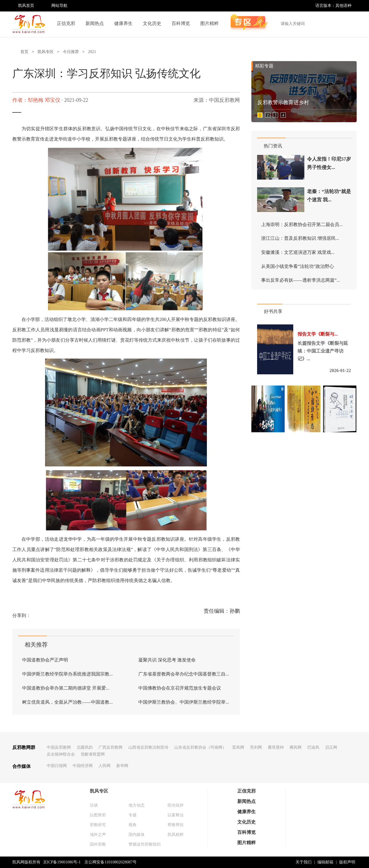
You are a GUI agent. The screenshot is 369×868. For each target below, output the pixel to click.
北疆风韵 (85, 747)
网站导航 (59, 6)
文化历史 (152, 23)
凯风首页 (26, 6)
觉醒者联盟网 (93, 754)
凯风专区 (46, 52)
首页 (24, 52)
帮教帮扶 (176, 825)
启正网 (331, 747)
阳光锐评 (176, 805)
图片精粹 (209, 23)
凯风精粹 (176, 835)
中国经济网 (83, 766)
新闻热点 (95, 23)
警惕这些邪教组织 (145, 844)
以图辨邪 (98, 815)
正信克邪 (66, 23)
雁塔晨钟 (276, 747)
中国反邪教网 (59, 747)
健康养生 (123, 23)
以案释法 (176, 815)
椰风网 (296, 747)
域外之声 (98, 835)
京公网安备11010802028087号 (110, 862)
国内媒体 (137, 835)
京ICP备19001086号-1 (62, 862)
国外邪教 (98, 844)
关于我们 (304, 862)
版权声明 (347, 862)
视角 (133, 825)
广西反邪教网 (110, 747)
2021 (92, 52)
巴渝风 (313, 747)
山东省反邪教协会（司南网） (200, 747)
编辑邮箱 (325, 862)
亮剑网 (256, 747)
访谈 (94, 805)
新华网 (122, 766)
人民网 (104, 766)
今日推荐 (71, 52)
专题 (133, 815)
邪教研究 (98, 825)
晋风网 (238, 747)
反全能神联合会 (61, 754)
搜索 (349, 24)
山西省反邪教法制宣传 (148, 747)
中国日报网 (57, 766)
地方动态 (137, 805)
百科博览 (181, 23)
